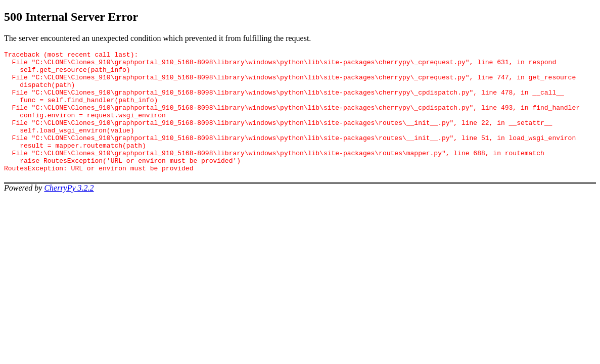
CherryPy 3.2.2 (69, 212)
